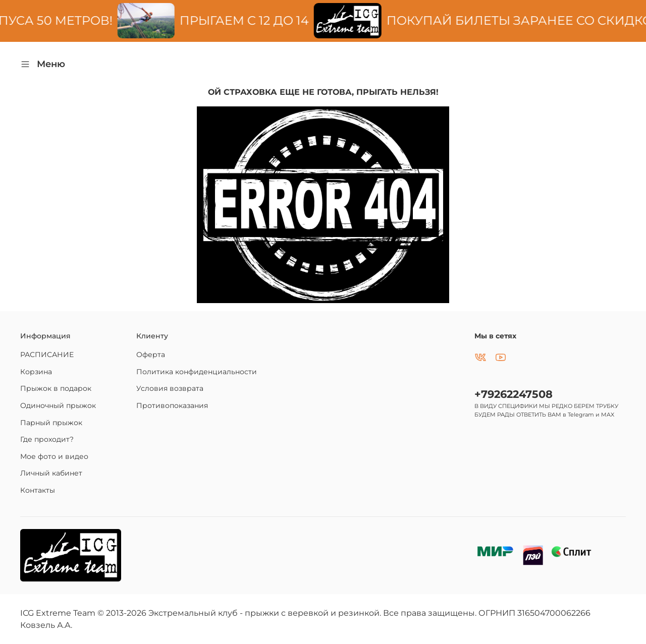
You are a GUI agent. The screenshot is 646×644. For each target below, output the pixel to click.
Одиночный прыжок (58, 405)
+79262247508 (514, 394)
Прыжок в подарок (56, 388)
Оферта (151, 355)
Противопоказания (172, 405)
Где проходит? (47, 439)
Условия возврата (170, 388)
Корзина (36, 372)
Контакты (38, 490)
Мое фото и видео (54, 456)
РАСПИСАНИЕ (47, 355)
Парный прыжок (51, 423)
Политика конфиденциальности (197, 372)
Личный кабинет (51, 473)
